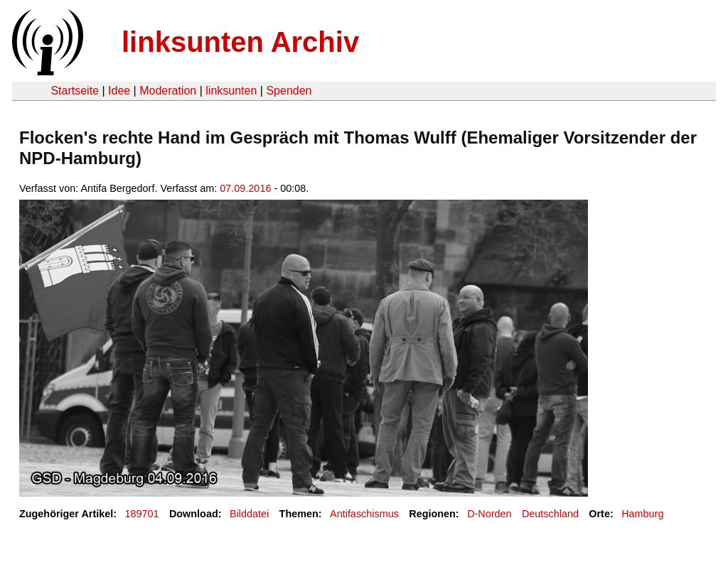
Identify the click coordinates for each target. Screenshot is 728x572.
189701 (142, 514)
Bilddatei (249, 514)
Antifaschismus (364, 514)
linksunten (231, 91)
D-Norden (489, 514)
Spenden (289, 91)
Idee (119, 91)
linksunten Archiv (240, 42)
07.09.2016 (245, 188)
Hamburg (642, 514)
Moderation (168, 91)
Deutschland (550, 514)
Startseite (75, 91)
